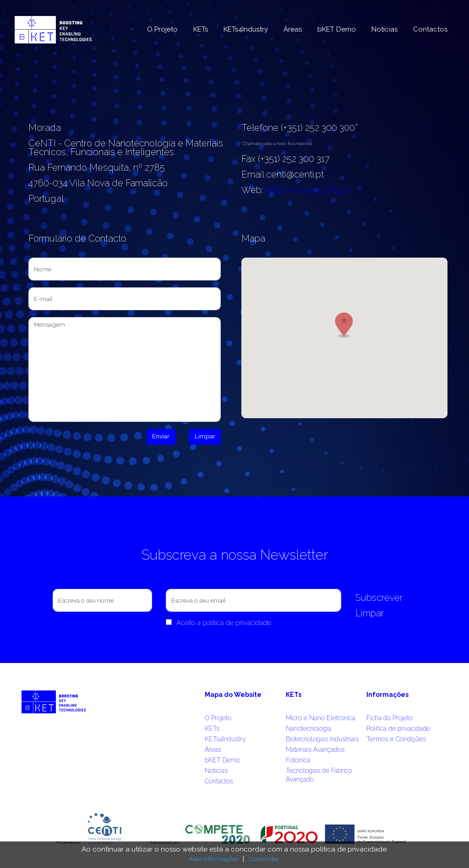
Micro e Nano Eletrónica (321, 718)
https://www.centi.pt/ (309, 190)
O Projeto (162, 29)
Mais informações (214, 859)
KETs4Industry (246, 29)
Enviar (161, 436)
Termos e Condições (396, 739)
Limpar (205, 436)
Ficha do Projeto (390, 718)
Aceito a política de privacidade (218, 623)
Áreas (293, 29)
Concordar (264, 859)
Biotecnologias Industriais (322, 739)
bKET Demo (337, 29)
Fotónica (298, 760)
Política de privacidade (398, 728)
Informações (387, 695)
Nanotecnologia (308, 728)
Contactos (430, 29)
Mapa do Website (233, 695)
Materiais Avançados (315, 749)
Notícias (384, 29)
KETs (201, 29)
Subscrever (379, 598)
